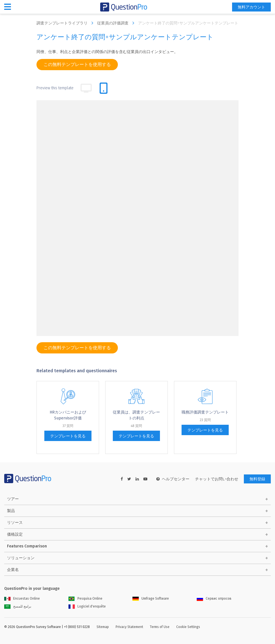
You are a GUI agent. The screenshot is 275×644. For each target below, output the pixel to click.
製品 (11, 511)
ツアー (13, 499)
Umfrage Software (151, 599)
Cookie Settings (188, 627)
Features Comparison (27, 546)
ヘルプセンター (173, 479)
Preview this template (55, 88)
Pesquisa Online (85, 599)
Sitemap (103, 627)
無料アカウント (251, 7)
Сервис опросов (214, 599)
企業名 (13, 570)
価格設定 (15, 534)
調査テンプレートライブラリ (66, 23)
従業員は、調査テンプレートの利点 (136, 415)
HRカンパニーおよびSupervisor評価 (68, 415)
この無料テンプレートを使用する (77, 64)
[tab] (104, 88)
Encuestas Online (22, 599)
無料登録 (257, 479)
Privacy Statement (129, 627)
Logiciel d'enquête (87, 606)
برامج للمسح (18, 606)
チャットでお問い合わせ (217, 479)
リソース (15, 523)
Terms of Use (160, 627)
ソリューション (21, 558)
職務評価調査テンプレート (205, 412)
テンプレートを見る (68, 436)
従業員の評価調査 (117, 23)
